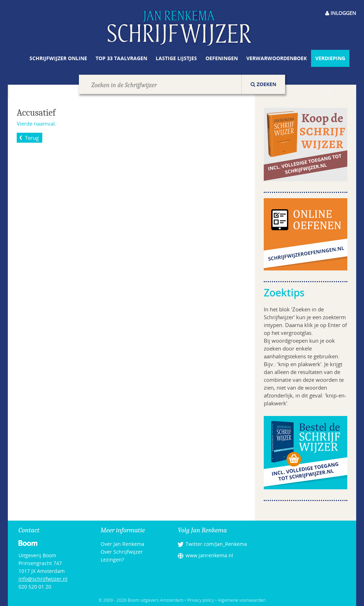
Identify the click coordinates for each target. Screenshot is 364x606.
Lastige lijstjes (176, 58)
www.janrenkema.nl (209, 555)
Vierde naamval (36, 123)
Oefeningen (222, 58)
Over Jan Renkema (122, 544)
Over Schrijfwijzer (122, 552)
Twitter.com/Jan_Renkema (216, 544)
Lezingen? (112, 560)
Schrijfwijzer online (58, 58)
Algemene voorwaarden (242, 600)
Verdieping (330, 58)
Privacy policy (201, 600)
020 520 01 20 (35, 587)
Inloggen (341, 13)
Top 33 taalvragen (121, 58)
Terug (32, 138)
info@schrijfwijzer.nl (43, 579)
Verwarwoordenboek (277, 58)
